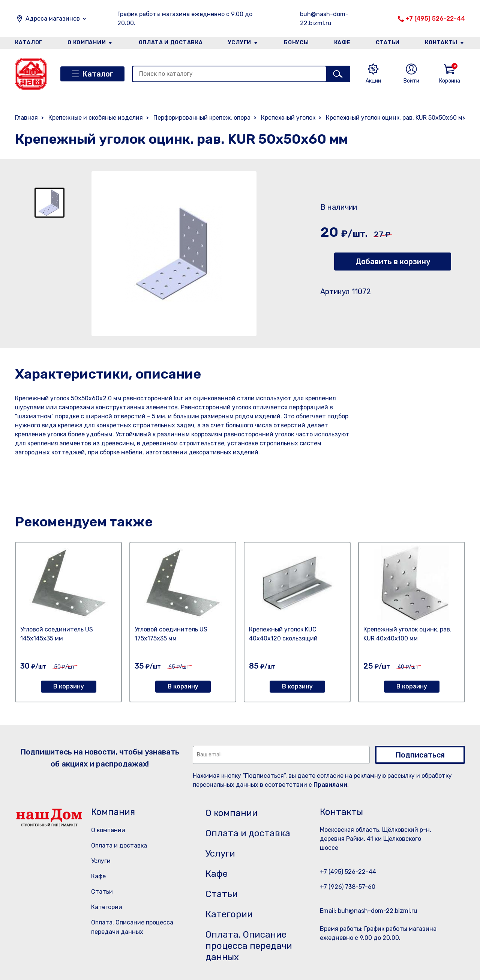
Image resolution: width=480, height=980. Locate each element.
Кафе (342, 43)
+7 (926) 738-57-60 (348, 887)
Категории (107, 907)
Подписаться (420, 755)
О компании (87, 43)
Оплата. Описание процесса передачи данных (249, 946)
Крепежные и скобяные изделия (96, 118)
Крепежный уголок (288, 118)
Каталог (29, 43)
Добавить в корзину (393, 262)
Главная (26, 118)
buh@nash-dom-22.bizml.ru (324, 19)
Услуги (240, 43)
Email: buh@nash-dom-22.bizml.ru (369, 911)
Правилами (330, 785)
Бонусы (296, 43)
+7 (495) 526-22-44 (435, 19)
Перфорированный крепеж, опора (202, 118)
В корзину (69, 686)
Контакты (441, 43)
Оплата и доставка (171, 43)
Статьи (388, 43)
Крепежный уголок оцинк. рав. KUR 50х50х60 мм (396, 118)
